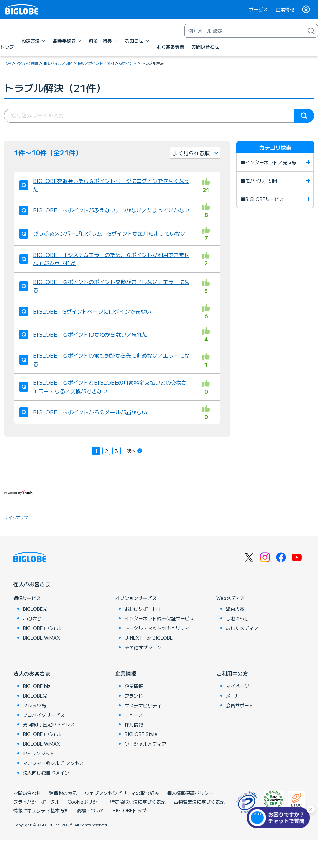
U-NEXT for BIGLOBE (149, 638)
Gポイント (128, 63)
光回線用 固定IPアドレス (49, 724)
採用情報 (134, 724)
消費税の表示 (63, 793)
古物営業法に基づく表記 (199, 802)
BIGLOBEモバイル (42, 628)
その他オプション (143, 647)
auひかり (32, 618)
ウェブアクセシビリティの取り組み (122, 793)
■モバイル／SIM (58, 63)
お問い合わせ (27, 793)
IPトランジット (39, 753)
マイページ (238, 686)
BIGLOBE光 (35, 609)
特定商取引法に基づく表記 (138, 802)
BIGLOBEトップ (130, 810)
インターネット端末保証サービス (159, 618)
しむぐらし (238, 618)
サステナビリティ (143, 705)
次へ (131, 451)
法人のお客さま (32, 673)
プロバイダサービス (44, 715)
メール (233, 696)
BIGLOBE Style (141, 734)
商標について (91, 810)
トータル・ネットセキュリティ (157, 628)
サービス (258, 9)
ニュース (134, 715)
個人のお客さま (32, 584)
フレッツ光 (34, 705)
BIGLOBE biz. (37, 686)
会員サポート (240, 705)
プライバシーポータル (36, 802)
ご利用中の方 (232, 673)
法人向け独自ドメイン (46, 773)
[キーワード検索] (244, 31)
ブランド (134, 696)
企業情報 (285, 9)
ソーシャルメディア (145, 744)
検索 (304, 116)
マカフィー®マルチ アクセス (53, 763)
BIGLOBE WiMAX (41, 638)
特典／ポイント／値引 (96, 63)
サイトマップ (16, 518)
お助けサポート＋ (143, 609)
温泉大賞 (235, 609)
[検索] (311, 31)
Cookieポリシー (85, 802)
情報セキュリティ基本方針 (41, 810)
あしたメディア (242, 628)
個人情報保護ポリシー (190, 793)
